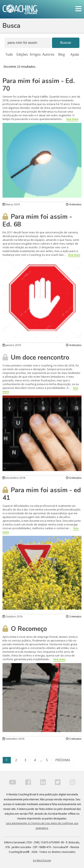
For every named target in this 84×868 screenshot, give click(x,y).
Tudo (9, 54)
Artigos (35, 54)
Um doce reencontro (36, 357)
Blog (62, 54)
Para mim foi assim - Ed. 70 (39, 85)
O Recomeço (25, 629)
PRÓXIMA (63, 760)
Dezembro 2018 (14, 478)
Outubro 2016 (12, 616)
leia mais (72, 119)
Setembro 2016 (13, 739)
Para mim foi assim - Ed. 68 (37, 221)
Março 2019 (11, 204)
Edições (22, 54)
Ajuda (75, 54)
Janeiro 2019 (12, 345)
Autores (48, 54)
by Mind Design (42, 860)
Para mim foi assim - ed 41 (42, 494)
